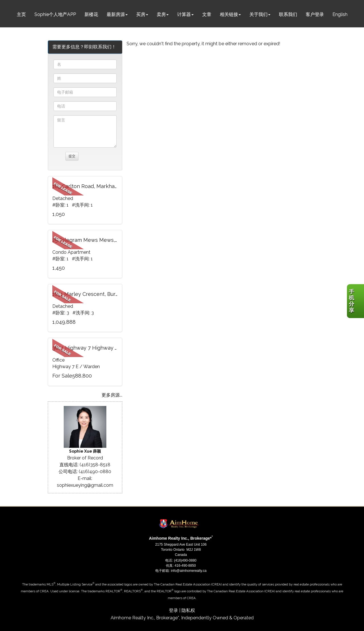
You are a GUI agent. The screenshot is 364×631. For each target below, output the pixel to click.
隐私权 (188, 610)
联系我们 (288, 14)
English (340, 14)
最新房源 (116, 14)
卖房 (161, 14)
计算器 (184, 14)
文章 (207, 14)
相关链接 (229, 14)
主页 (21, 14)
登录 (173, 610)
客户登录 (315, 14)
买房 (141, 14)
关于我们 (258, 14)
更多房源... (112, 395)
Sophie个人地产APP (55, 14)
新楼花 (91, 14)
